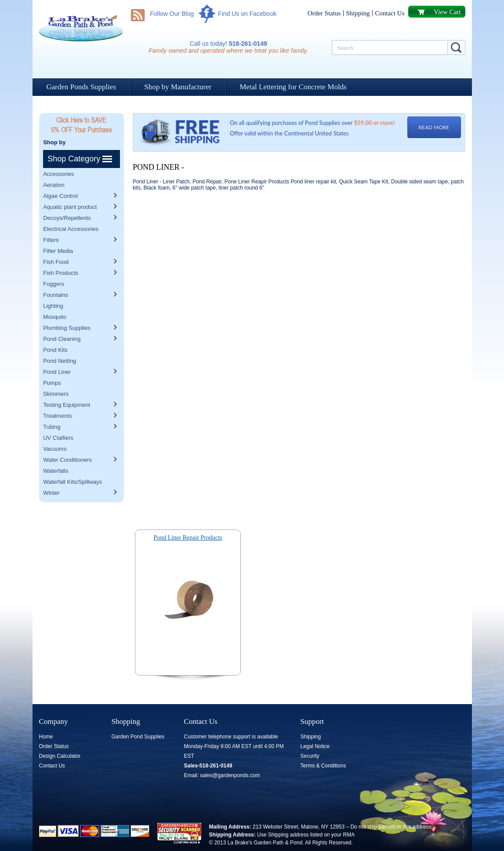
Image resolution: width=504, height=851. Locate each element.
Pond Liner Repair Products (188, 538)
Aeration (54, 167)
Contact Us (390, 13)
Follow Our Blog (172, 14)
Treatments (57, 398)
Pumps (52, 365)
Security (310, 756)
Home (46, 737)
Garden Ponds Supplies (82, 87)
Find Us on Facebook (247, 14)
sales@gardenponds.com (230, 775)
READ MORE (434, 127)
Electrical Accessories (71, 211)
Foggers (54, 266)
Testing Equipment (67, 387)
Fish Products (60, 255)
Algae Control (60, 178)
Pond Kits (55, 332)
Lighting (53, 288)
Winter (51, 475)
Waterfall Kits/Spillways (73, 464)
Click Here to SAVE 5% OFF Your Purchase (81, 125)
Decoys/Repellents (67, 200)
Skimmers (56, 376)
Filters (51, 222)
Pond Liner (57, 354)
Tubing (52, 409)
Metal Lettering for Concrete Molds (293, 87)
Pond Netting (60, 343)
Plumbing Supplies (67, 310)
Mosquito (55, 299)
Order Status (324, 13)
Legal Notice (315, 746)
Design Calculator (60, 756)
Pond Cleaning (62, 321)
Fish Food (56, 244)
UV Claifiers (58, 420)
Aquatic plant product (70, 189)
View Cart (447, 12)
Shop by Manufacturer (178, 87)
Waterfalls (56, 453)
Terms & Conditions (323, 766)
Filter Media (58, 233)
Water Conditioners (67, 442)
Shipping (358, 13)
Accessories (58, 156)
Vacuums (55, 431)
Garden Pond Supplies (138, 737)
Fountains (56, 277)
